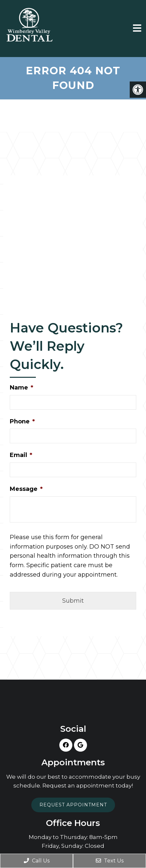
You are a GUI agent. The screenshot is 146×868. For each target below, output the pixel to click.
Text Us (110, 861)
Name (22, 388)
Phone (22, 421)
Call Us (37, 861)
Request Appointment (73, 805)
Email (21, 455)
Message (26, 489)
